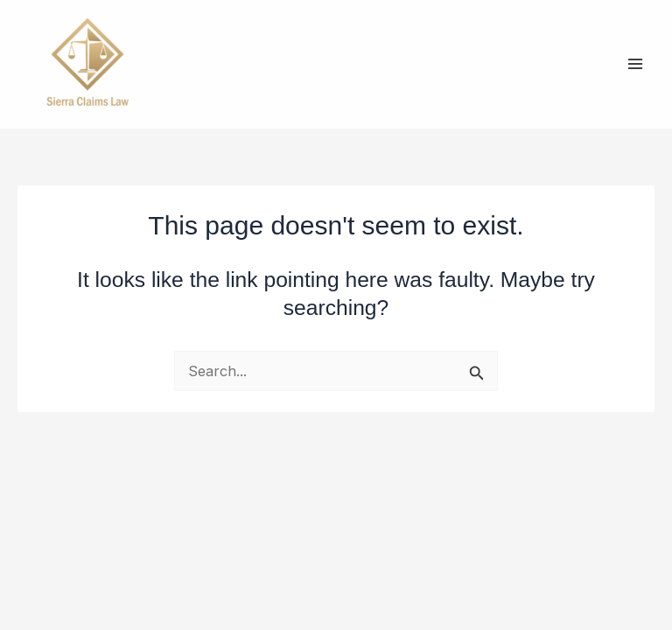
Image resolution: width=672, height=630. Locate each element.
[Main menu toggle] (635, 64)
